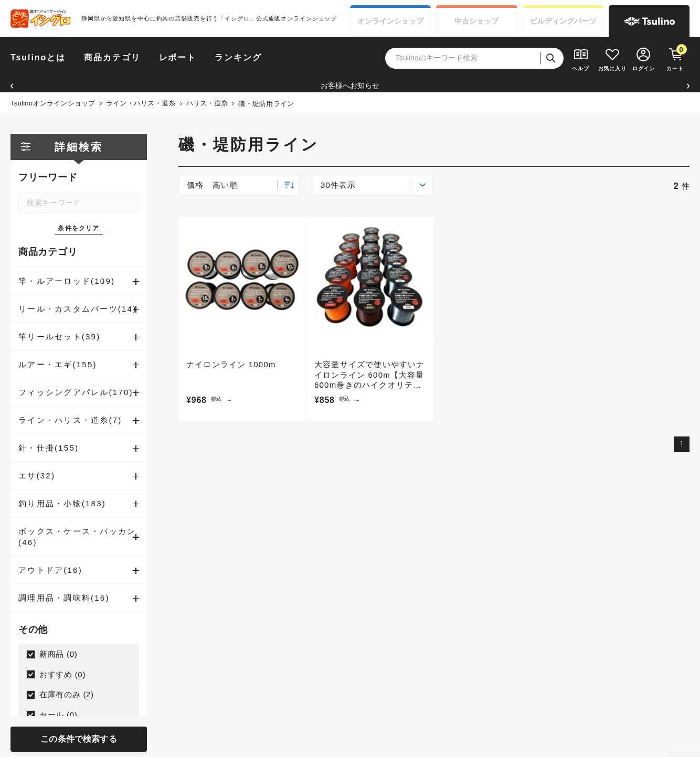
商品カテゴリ (112, 57)
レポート (178, 57)
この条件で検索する (78, 739)
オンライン (390, 21)
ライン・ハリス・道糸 (141, 103)
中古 (476, 21)
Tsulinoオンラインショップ (53, 103)
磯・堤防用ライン (266, 104)
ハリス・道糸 (207, 103)
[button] (12, 86)
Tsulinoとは (38, 57)
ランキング (238, 57)
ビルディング (563, 21)
